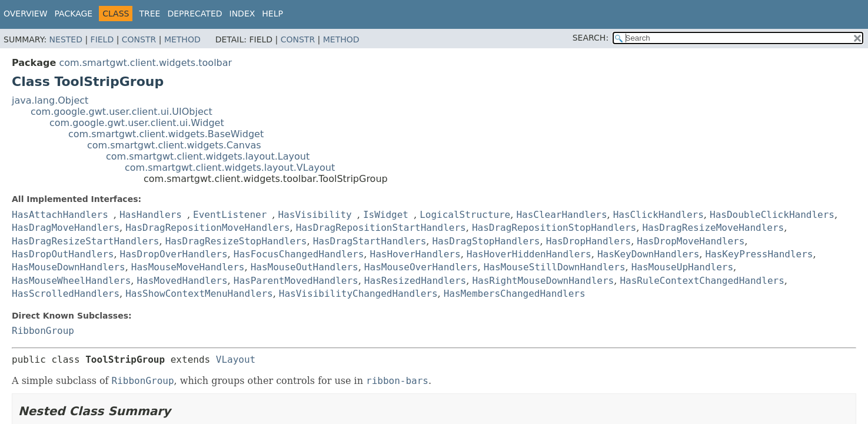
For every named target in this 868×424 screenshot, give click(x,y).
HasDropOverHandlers (174, 254)
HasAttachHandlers (60, 215)
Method (182, 39)
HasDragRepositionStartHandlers (381, 228)
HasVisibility (315, 215)
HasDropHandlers (589, 241)
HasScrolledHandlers (66, 294)
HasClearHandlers (561, 215)
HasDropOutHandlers (63, 254)
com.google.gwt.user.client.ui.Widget (137, 123)
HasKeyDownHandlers (648, 254)
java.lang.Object (50, 100)
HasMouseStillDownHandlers (555, 267)
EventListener (230, 215)
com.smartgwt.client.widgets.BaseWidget (166, 134)
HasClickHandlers (659, 215)
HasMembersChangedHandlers (515, 294)
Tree (149, 14)
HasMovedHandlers (182, 281)
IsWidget (386, 215)
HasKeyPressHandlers (759, 254)
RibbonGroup (43, 331)
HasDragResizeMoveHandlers (713, 228)
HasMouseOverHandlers (421, 267)
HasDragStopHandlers (486, 241)
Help (272, 14)
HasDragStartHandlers (370, 241)
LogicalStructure (465, 215)
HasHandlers (151, 215)
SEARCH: (591, 38)
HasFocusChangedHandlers (299, 254)
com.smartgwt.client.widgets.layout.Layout (208, 156)
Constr (139, 39)
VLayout (236, 360)
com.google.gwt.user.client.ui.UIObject (122, 112)
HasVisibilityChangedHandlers (358, 294)
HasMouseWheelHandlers (71, 281)
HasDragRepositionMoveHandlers (207, 228)
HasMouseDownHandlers (69, 267)
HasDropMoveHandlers (691, 241)
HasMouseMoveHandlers (188, 267)
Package (74, 14)
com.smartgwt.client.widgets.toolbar (145, 63)
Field (102, 39)
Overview (26, 14)
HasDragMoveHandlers (66, 228)
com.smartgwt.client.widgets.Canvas (174, 145)
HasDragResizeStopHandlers (236, 241)
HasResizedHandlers (415, 281)
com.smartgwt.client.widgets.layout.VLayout (230, 168)
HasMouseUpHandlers (682, 267)
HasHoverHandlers (415, 254)
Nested (66, 39)
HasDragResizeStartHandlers (85, 241)
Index (242, 14)
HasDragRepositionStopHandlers (554, 228)
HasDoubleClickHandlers (772, 215)
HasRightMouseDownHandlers (543, 281)
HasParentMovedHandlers (296, 281)
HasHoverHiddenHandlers (529, 254)
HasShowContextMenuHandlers (199, 294)
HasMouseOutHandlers (305, 267)
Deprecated (194, 14)
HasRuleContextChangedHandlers (702, 281)
